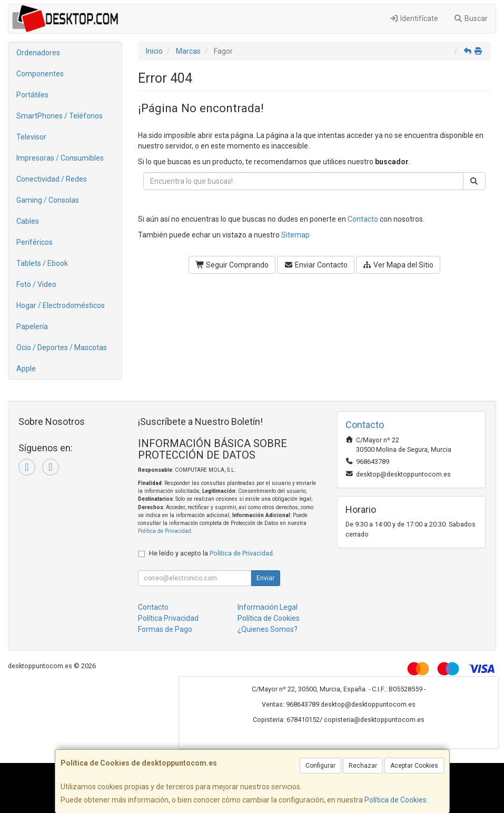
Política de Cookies (396, 800)
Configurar (320, 766)
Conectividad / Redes (52, 179)
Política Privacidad (168, 618)
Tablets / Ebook (42, 263)
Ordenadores (38, 53)
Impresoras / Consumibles (60, 158)
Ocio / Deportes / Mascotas (62, 348)
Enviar (265, 578)
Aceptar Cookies (414, 766)
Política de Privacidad (165, 531)
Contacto (363, 219)
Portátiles (32, 95)
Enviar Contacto (316, 265)
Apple (26, 369)
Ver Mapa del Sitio (398, 265)
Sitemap (295, 235)
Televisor (31, 137)
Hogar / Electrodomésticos (61, 305)
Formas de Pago (165, 629)
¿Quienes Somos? (268, 629)
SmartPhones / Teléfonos (60, 116)
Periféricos (34, 242)
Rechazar (363, 766)
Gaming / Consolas (48, 200)
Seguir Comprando (232, 265)
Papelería (32, 326)
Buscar (471, 18)
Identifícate (414, 18)
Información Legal (268, 607)
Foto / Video (36, 284)
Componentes (40, 74)
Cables (28, 221)
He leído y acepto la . (212, 553)
